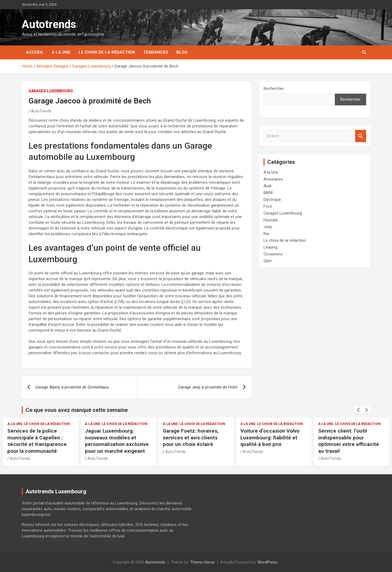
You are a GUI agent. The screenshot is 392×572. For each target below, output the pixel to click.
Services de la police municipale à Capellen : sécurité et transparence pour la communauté (37, 441)
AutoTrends (41, 111)
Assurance (273, 179)
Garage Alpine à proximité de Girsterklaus (72, 387)
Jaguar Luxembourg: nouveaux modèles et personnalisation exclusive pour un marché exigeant (117, 441)
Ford (268, 206)
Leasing (270, 247)
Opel (267, 261)
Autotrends (49, 24)
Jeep (268, 227)
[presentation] (359, 410)
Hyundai (271, 220)
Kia (266, 234)
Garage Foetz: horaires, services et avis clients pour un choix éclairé (191, 438)
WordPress (267, 562)
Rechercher (274, 88)
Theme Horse (203, 562)
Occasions (273, 254)
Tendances (156, 52)
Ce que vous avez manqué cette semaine (77, 410)
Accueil (35, 52)
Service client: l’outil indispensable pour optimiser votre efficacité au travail (349, 441)
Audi (267, 186)
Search (361, 136)
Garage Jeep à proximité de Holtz (208, 387)
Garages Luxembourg (51, 91)
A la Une (61, 52)
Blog (182, 52)
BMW (268, 193)
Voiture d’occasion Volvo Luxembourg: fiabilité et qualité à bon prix (270, 438)
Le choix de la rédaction (107, 52)
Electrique (272, 200)
